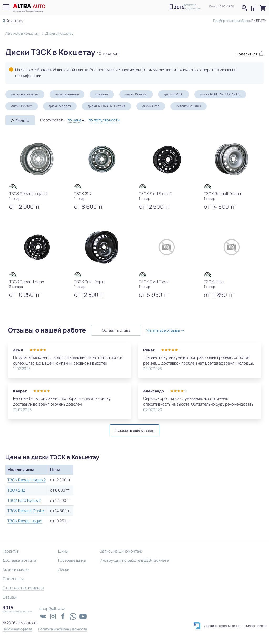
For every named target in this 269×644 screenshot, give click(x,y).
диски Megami (60, 106)
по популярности (104, 120)
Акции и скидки (16, 569)
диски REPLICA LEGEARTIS (220, 94)
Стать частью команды (23, 588)
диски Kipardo (136, 94)
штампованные (67, 94)
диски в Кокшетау (25, 94)
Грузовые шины (72, 560)
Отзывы (9, 597)
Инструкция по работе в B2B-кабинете (134, 560)
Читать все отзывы (163, 330)
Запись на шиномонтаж (121, 551)
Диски (64, 569)
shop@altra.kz (52, 608)
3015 (179, 7)
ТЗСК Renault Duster (26, 511)
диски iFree (151, 106)
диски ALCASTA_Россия (107, 106)
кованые (102, 94)
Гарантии (11, 551)
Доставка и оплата (19, 560)
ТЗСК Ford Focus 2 (24, 500)
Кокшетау (15, 21)
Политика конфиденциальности (63, 629)
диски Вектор (22, 106)
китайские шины (189, 106)
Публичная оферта (17, 629)
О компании (13, 579)
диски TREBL (174, 94)
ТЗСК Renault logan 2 (27, 480)
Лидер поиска (255, 626)
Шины (63, 551)
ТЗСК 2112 (16, 490)
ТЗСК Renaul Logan (25, 521)
